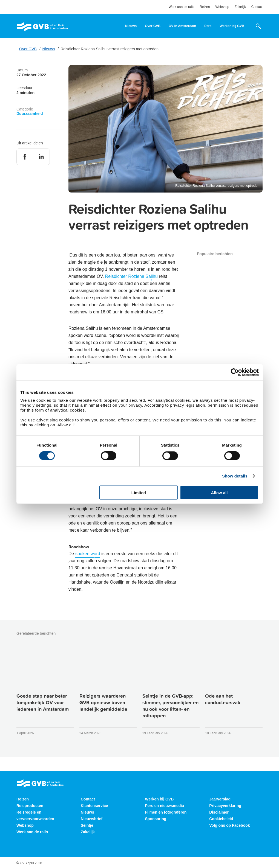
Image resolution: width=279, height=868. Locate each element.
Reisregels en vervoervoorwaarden (35, 815)
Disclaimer (219, 812)
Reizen (205, 7)
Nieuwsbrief (92, 819)
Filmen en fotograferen (166, 812)
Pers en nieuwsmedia (165, 806)
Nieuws (131, 26)
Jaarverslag (220, 799)
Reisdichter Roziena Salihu (131, 276)
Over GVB (153, 26)
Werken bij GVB (232, 26)
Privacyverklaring (225, 806)
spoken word (88, 554)
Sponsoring (156, 819)
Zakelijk (240, 7)
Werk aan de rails (181, 7)
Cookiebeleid (221, 819)
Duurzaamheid (30, 113)
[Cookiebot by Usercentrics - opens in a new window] (235, 372)
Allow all (219, 492)
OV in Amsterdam (182, 26)
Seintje (87, 825)
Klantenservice (94, 806)
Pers (208, 26)
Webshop (222, 7)
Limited (139, 492)
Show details (235, 476)
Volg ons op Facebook (229, 825)
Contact (257, 7)
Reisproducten (30, 806)
